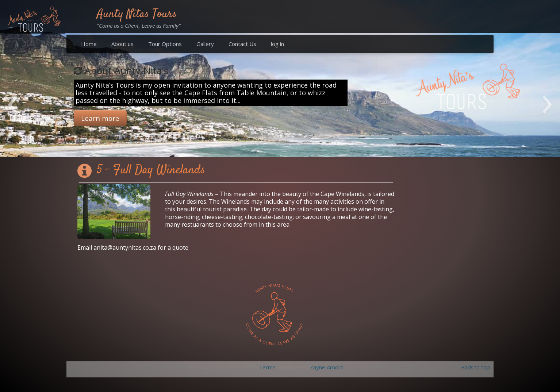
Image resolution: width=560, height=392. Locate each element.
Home (89, 44)
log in (277, 44)
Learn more (100, 118)
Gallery (205, 44)
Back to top (475, 367)
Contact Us (242, 44)
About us (122, 44)
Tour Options (165, 44)
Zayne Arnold (326, 367)
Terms (267, 367)
